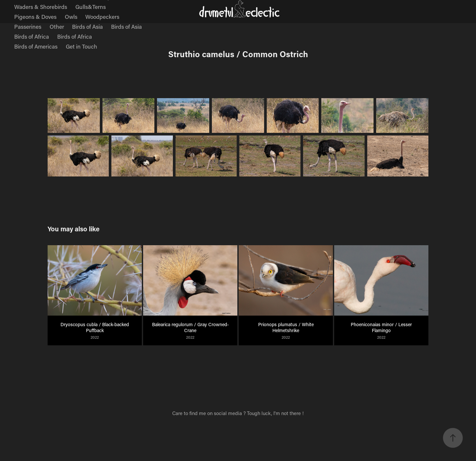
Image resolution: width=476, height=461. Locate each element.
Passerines (28, 26)
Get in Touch (81, 46)
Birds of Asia (87, 26)
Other (57, 26)
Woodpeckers (102, 17)
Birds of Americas (36, 46)
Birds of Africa (32, 36)
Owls (71, 17)
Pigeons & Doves (35, 17)
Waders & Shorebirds (41, 7)
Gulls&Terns (91, 7)
